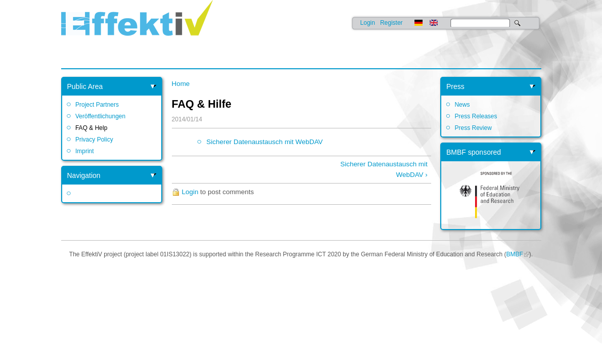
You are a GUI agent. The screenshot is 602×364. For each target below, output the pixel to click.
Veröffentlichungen (100, 116)
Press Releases (476, 116)
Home (181, 84)
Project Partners (97, 105)
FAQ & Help (91, 128)
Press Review (473, 128)
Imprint (85, 151)
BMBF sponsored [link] (474, 152)
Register (391, 23)
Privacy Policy (94, 140)
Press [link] (455, 86)
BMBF (514, 254)
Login (368, 23)
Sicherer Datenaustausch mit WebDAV (264, 142)
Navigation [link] (84, 175)
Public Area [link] (85, 86)
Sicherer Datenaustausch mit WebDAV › (384, 169)
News (462, 105)
